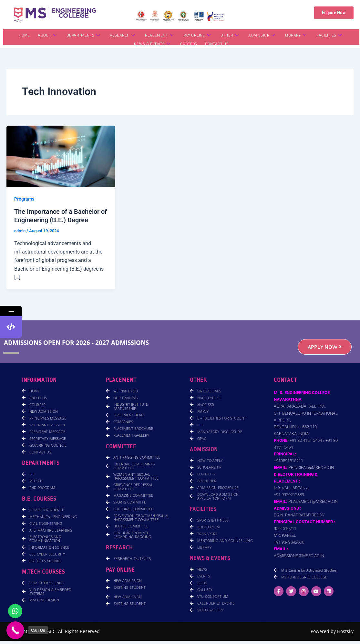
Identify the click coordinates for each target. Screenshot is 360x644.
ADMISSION (261, 36)
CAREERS (189, 45)
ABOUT (48, 36)
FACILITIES (329, 36)
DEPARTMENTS (84, 36)
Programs (24, 199)
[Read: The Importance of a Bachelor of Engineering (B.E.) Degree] (61, 156)
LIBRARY (295, 36)
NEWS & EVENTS (152, 45)
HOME (25, 36)
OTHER (229, 36)
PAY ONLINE (197, 36)
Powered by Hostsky (332, 631)
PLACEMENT (159, 36)
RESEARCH (123, 36)
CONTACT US (217, 45)
